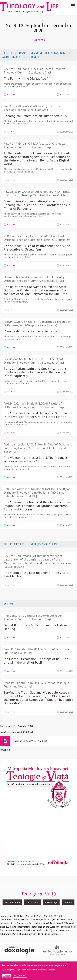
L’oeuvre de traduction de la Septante (30, 331)
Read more (11, 94)
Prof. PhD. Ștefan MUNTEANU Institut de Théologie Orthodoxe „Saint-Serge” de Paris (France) (37, 323)
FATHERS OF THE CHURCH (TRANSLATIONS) (31, 544)
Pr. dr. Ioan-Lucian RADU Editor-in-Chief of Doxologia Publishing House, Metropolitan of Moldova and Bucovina (38, 448)
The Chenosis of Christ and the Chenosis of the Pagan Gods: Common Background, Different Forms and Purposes (37, 506)
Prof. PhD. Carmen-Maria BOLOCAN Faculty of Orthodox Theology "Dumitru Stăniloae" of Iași (34, 405)
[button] (38, 817)
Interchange (51, 902)
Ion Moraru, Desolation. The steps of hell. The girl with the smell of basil (36, 661)
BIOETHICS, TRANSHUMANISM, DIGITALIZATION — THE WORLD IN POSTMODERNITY (38, 55)
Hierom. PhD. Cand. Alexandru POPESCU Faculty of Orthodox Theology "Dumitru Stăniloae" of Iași (36, 279)
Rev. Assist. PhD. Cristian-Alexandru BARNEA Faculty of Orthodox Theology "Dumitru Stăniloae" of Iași (37, 193)
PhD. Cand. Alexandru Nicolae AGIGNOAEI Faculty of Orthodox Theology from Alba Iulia (37, 491)
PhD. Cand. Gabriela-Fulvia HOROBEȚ (34, 494)
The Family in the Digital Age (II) (27, 78)
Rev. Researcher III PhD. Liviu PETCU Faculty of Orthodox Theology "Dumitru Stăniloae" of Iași (34, 361)
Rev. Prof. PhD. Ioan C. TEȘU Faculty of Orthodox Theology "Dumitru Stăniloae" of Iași (34, 71)
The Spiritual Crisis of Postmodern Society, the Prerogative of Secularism (37, 248)
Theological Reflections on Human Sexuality (35, 116)
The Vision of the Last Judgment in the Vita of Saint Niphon (37, 574)
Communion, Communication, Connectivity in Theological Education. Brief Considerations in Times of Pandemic (37, 205)
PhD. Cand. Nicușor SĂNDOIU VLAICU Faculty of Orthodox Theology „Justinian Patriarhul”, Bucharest (37, 238)
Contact (68, 902)
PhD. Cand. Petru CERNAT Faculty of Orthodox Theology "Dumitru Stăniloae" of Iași (33, 617)
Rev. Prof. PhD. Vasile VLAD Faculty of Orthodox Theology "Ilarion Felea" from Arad (34, 108)
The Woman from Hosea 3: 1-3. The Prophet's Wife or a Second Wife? (36, 459)
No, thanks (20, 976)
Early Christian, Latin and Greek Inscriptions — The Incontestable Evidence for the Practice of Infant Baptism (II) (37, 372)
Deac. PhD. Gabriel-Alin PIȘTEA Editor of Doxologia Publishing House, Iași (36, 651)
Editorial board (12, 902)
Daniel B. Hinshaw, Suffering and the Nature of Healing (37, 627)
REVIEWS (8, 604)
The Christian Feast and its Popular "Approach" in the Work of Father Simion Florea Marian (37, 415)
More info (53, 971)
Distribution (32, 902)
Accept (7, 976)
